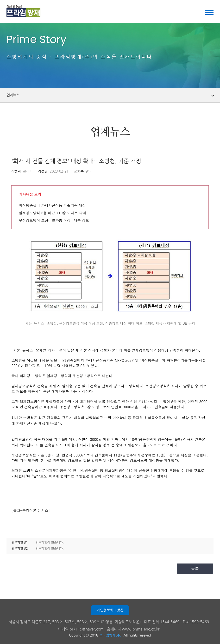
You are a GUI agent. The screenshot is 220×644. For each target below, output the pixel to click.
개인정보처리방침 (110, 610)
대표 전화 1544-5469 (162, 622)
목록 (195, 568)
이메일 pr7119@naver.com (81, 629)
